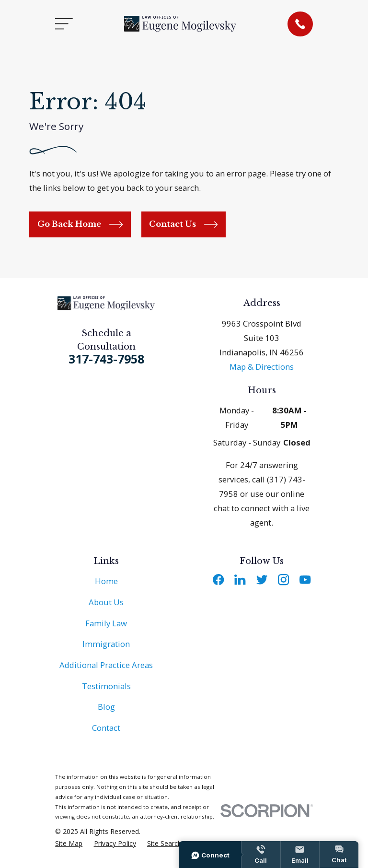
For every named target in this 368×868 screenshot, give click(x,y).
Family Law (106, 623)
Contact (106, 728)
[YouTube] (305, 580)
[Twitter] (262, 580)
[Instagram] (283, 580)
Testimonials (106, 686)
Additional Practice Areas (106, 665)
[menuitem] (69, 843)
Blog (106, 707)
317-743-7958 (106, 359)
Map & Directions (262, 367)
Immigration (106, 644)
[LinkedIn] (240, 580)
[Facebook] (218, 580)
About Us (106, 602)
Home (106, 581)
